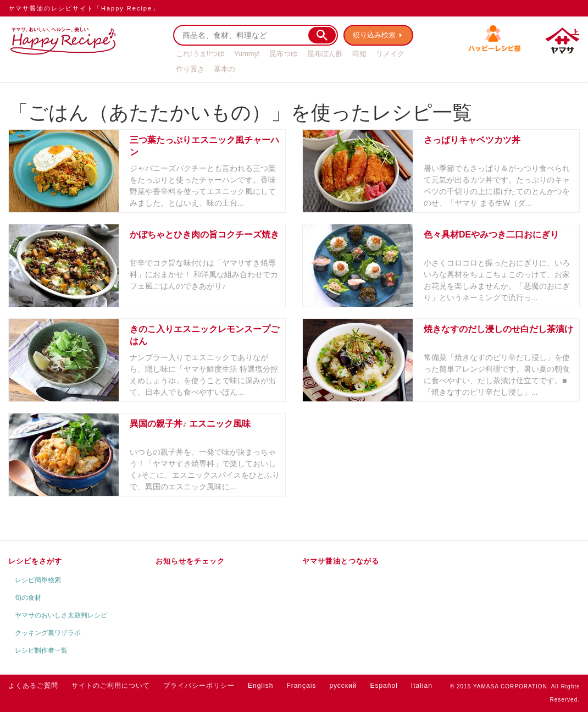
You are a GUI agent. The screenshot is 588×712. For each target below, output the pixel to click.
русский (343, 686)
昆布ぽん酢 (325, 54)
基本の (224, 69)
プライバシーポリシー (199, 686)
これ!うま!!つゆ (200, 54)
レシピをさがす (35, 561)
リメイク (390, 54)
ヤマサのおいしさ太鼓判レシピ (61, 615)
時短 (359, 54)
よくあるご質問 (33, 686)
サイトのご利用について (111, 686)
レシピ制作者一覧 (41, 650)
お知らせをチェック (190, 561)
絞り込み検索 (374, 35)
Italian (422, 686)
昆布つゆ (284, 54)
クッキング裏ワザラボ (48, 633)
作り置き (190, 69)
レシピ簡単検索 (38, 580)
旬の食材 (28, 598)
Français (301, 686)
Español (384, 686)
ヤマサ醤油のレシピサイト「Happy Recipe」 (84, 8)
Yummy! (247, 54)
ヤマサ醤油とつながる (341, 561)
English (260, 686)
